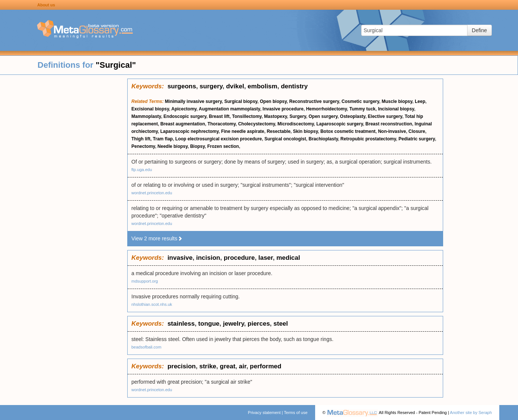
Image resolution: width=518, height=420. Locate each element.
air (243, 366)
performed (266, 366)
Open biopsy (273, 101)
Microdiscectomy (295, 124)
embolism (263, 86)
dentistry (294, 86)
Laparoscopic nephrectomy (189, 131)
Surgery (298, 116)
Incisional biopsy (396, 109)
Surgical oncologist (285, 139)
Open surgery (323, 116)
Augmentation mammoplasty (229, 109)
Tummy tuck (362, 109)
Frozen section (223, 146)
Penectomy (143, 146)
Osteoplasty (353, 116)
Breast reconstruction (389, 124)
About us (46, 5)
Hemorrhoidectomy (327, 109)
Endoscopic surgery (185, 116)
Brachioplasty (323, 139)
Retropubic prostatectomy (368, 139)
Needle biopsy (173, 146)
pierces (259, 324)
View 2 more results (157, 238)
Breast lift (219, 116)
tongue (209, 324)
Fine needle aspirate (243, 131)
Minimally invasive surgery (194, 101)
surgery (211, 86)
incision (208, 258)
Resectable (279, 131)
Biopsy (197, 146)
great (228, 366)
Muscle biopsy (397, 101)
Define (479, 30)
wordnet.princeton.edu (152, 193)
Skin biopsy (305, 131)
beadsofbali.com (146, 347)
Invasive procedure (283, 109)
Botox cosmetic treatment (348, 131)
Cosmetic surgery (360, 101)
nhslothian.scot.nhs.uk (152, 304)
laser (266, 258)
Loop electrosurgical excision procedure (218, 139)
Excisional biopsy (150, 109)
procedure (239, 258)
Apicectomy (184, 109)
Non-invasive (392, 131)
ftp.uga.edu (142, 170)
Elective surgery (385, 116)
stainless (181, 324)
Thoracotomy (221, 124)
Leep (420, 101)
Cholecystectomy (256, 124)
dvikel (235, 86)
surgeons (182, 86)
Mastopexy (276, 116)
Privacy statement (264, 413)
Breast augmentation (182, 124)
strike (208, 366)
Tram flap (163, 139)
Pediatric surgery (417, 139)
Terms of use (296, 413)
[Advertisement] (64, 191)
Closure (417, 131)
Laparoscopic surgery (340, 124)
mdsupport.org (145, 281)
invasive (180, 258)
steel (281, 324)
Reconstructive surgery (314, 101)
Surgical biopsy (241, 101)
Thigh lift (141, 139)
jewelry (234, 324)
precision (182, 366)
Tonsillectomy (247, 116)
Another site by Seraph (471, 413)
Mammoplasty (146, 116)
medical (288, 258)
